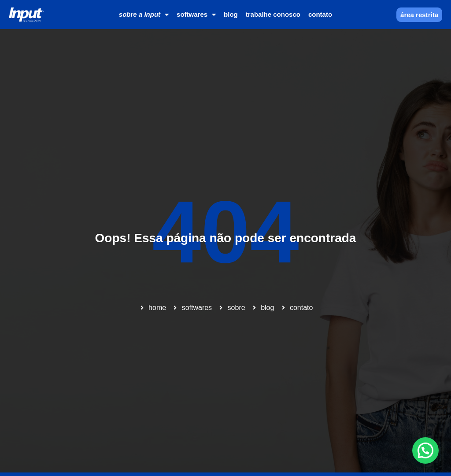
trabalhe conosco (273, 14)
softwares (196, 15)
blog (231, 14)
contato (320, 14)
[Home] (26, 15)
